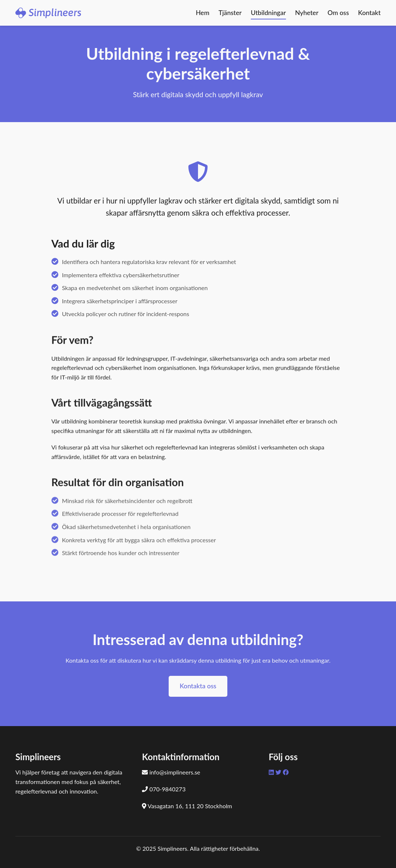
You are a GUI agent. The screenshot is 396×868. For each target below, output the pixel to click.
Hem (203, 13)
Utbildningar (268, 13)
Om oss (338, 13)
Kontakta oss (198, 686)
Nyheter (307, 13)
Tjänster (230, 13)
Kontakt (369, 13)
